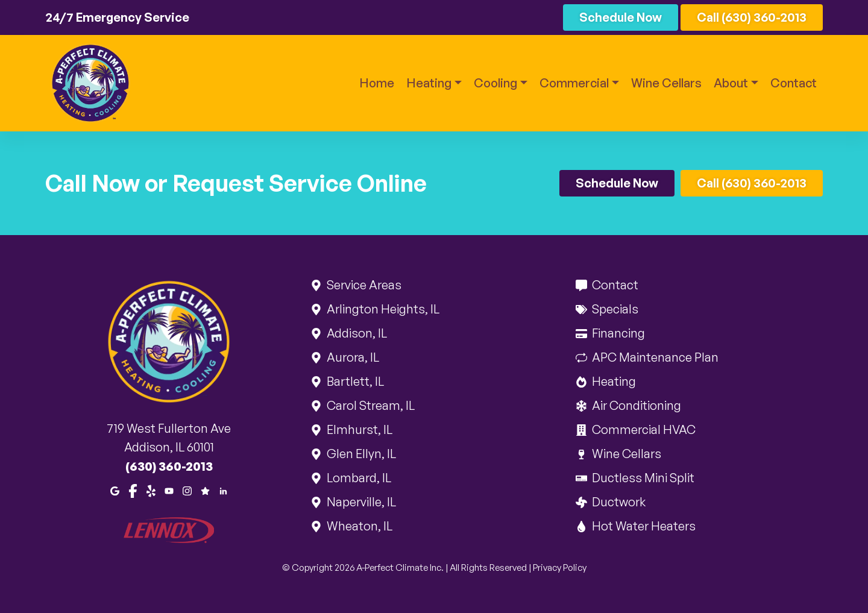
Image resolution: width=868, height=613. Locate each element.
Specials (614, 309)
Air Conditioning (636, 405)
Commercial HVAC (643, 429)
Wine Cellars (666, 83)
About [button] (731, 83)
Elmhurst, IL (359, 429)
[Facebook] (133, 490)
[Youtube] (169, 490)
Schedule (621, 17)
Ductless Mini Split (642, 478)
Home (377, 83)
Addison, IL (356, 333)
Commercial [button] (574, 83)
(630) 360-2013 (169, 466)
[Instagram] (187, 490)
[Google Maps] (115, 490)
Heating (613, 381)
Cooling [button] (495, 83)
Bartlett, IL (354, 381)
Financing (618, 333)
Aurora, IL (352, 357)
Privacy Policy (560, 567)
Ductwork (618, 502)
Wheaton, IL (359, 526)
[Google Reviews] (205, 490)
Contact (794, 83)
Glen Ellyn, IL (360, 454)
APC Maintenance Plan (654, 357)
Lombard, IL (358, 478)
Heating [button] (429, 83)
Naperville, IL (360, 502)
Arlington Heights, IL (382, 309)
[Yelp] (151, 490)
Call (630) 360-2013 (752, 17)
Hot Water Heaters (643, 526)
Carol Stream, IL (370, 405)
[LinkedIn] (223, 490)
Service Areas (363, 285)
